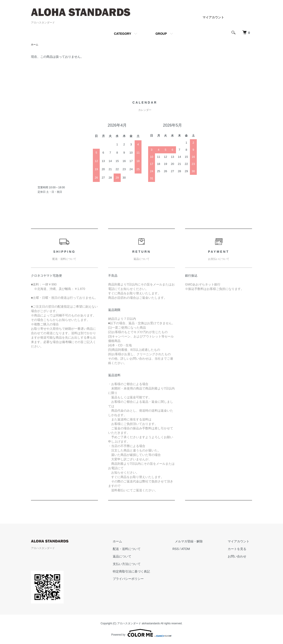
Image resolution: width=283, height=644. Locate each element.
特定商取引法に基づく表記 (144, 572)
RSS (186, 549)
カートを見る (240, 549)
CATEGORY (122, 34)
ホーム (35, 45)
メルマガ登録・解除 (197, 542)
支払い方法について (140, 564)
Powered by (141, 633)
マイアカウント (213, 17)
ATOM (196, 549)
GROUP (161, 34)
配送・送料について (140, 549)
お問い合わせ (240, 557)
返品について (135, 557)
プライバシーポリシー (141, 579)
